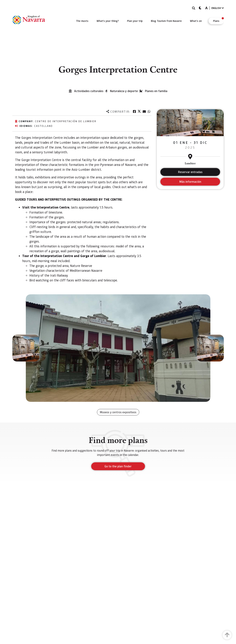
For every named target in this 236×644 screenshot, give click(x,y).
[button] (26, 348)
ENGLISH (218, 8)
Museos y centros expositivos (118, 412)
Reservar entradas (190, 172)
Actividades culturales (89, 91)
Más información (190, 182)
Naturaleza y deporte (124, 91)
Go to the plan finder (118, 466)
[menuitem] (82, 21)
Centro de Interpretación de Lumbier (66, 121)
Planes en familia (156, 91)
